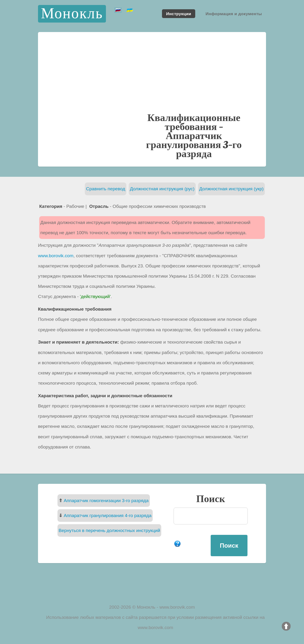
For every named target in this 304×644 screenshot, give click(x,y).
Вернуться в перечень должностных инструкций (109, 530)
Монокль (72, 14)
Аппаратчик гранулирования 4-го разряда (108, 516)
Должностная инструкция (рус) (162, 189)
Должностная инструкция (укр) (231, 189)
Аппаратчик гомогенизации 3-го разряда (106, 501)
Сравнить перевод (106, 189)
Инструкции (179, 14)
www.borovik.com (56, 256)
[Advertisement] (152, 77)
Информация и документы (234, 14)
